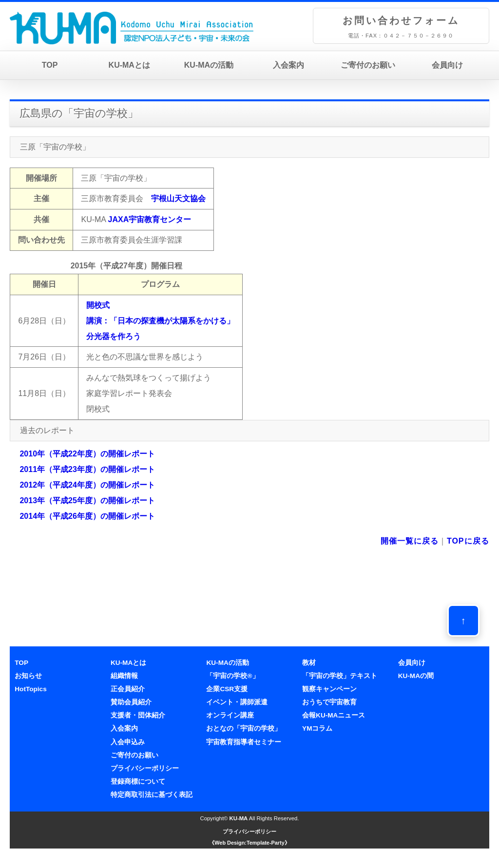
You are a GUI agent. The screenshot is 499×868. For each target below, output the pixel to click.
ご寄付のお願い (368, 65)
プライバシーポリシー (145, 768)
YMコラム (317, 728)
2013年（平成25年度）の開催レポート (87, 500)
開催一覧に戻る (410, 541)
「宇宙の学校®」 (232, 676)
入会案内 (288, 65)
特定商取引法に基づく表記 (152, 795)
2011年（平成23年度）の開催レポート (87, 469)
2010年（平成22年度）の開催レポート (87, 454)
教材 (309, 663)
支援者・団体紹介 (138, 715)
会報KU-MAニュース (334, 715)
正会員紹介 (128, 689)
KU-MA (239, 818)
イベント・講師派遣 (237, 702)
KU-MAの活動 (209, 65)
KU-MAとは (129, 65)
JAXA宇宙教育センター (150, 219)
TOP (50, 65)
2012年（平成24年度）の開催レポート (87, 485)
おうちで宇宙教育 (329, 702)
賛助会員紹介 (131, 702)
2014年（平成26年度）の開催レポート (87, 516)
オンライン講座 (230, 715)
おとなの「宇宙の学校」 (244, 728)
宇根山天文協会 (178, 198)
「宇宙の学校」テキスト (340, 676)
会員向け (447, 65)
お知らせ (28, 676)
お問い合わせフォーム (401, 20)
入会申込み (128, 742)
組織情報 (124, 676)
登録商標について (138, 782)
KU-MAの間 (416, 676)
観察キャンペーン (329, 689)
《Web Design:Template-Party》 (249, 843)
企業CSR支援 (227, 689)
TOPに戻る (468, 541)
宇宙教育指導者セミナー (244, 742)
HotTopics (30, 689)
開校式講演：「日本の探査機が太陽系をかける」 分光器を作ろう (160, 321)
